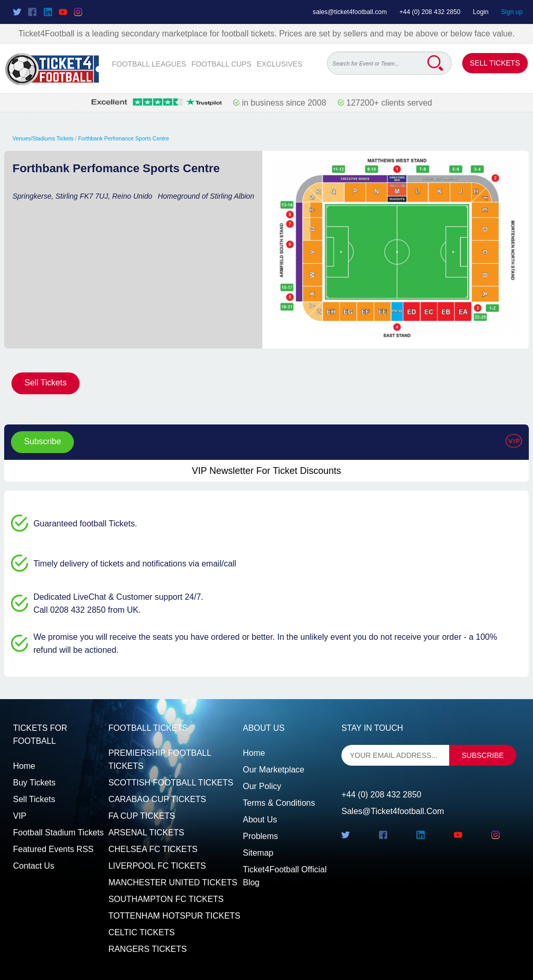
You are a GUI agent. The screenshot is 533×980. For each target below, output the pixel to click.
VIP (20, 816)
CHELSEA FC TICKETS (153, 849)
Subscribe (42, 441)
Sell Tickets (495, 63)
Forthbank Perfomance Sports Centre (124, 138)
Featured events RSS (53, 849)
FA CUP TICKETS (142, 816)
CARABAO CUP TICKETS (157, 799)
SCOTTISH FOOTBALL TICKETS (171, 783)
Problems (260, 836)
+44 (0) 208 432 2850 (430, 12)
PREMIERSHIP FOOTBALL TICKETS (160, 760)
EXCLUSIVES (280, 64)
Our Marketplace (273, 770)
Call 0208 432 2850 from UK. (87, 610)
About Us (260, 820)
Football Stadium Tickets (58, 833)
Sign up (512, 12)
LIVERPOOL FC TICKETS (157, 866)
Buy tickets (34, 783)
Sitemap (258, 853)
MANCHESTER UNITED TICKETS (173, 882)
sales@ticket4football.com (350, 12)
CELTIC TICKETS (141, 932)
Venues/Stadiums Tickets (43, 138)
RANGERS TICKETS (148, 949)
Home (24, 766)
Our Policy (262, 786)
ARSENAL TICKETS (146, 833)
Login (481, 12)
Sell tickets (34, 799)
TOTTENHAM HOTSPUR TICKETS (174, 916)
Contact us (34, 866)
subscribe (483, 755)
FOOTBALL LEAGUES (149, 64)
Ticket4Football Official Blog (284, 876)
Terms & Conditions (279, 803)
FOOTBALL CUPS (221, 64)
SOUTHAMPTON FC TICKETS (166, 899)
